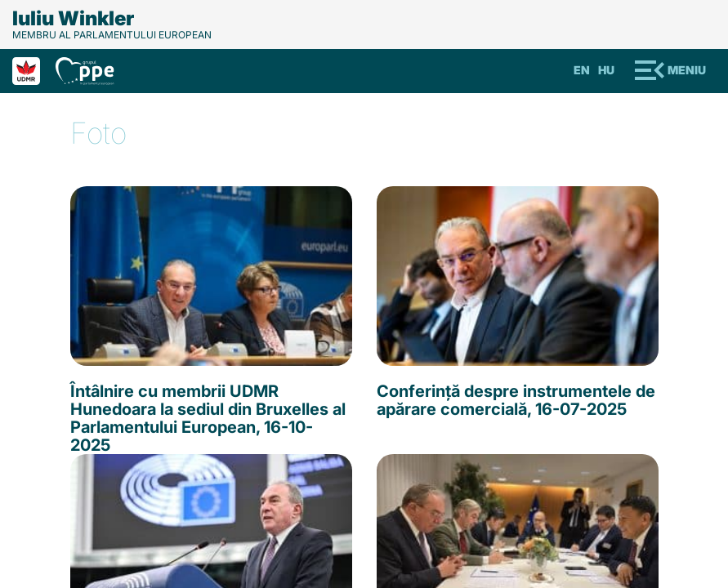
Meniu (687, 70)
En (582, 70)
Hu (606, 70)
